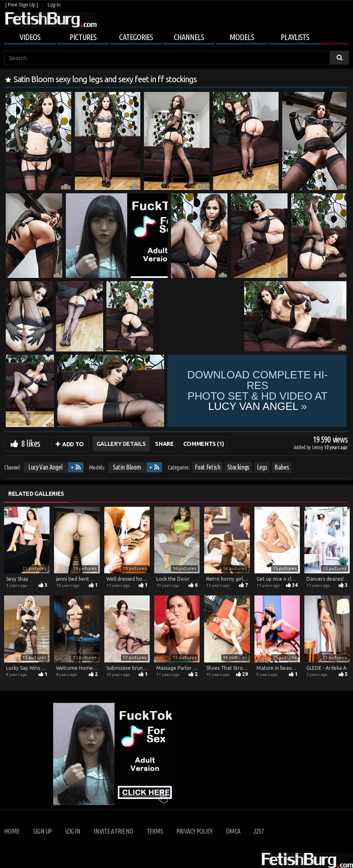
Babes (282, 467)
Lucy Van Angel (45, 467)
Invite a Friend (113, 831)
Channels (189, 37)
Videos (30, 37)
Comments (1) (204, 444)
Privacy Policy (194, 831)
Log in (54, 5)
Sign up (42, 831)
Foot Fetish (207, 467)
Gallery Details (121, 444)
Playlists (295, 37)
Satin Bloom (127, 467)
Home (12, 831)
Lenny (318, 447)
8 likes (31, 443)
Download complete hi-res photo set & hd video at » (257, 391)
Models (242, 37)
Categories (136, 37)
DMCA (233, 831)
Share (164, 444)
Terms (155, 831)
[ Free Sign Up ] (21, 5)
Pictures (83, 37)
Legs (262, 467)
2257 (259, 831)
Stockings (238, 467)
